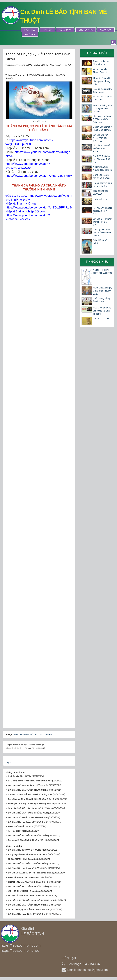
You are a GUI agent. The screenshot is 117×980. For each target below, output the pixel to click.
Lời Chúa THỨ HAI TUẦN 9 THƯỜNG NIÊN (28, 868)
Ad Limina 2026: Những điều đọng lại (103, 168)
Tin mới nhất (97, 53)
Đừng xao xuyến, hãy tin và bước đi (101, 176)
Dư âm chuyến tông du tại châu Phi (102, 185)
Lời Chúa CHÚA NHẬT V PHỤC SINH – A (101, 138)
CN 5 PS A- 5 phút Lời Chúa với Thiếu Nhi (102, 159)
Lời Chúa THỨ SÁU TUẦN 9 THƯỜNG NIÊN (28, 790)
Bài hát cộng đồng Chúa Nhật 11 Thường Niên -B (31, 799)
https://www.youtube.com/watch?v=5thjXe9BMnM (39, 176)
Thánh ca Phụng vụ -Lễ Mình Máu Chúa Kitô (29, 909)
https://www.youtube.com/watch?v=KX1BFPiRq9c (39, 207)
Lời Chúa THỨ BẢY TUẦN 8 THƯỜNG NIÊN (28, 887)
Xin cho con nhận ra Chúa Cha (102, 98)
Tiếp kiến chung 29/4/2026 (100, 192)
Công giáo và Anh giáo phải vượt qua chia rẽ (102, 233)
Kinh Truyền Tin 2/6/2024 (20, 776)
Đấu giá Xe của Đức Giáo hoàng (103, 91)
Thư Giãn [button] (30, 34)
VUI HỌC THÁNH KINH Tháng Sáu (24, 891)
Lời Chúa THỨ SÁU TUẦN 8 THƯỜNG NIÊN (28, 905)
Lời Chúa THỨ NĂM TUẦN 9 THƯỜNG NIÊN (28, 785)
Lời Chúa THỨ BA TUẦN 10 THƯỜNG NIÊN (28, 836)
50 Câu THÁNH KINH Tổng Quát (23, 859)
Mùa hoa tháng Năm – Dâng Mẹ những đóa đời (103, 109)
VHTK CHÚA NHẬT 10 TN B (21, 826)
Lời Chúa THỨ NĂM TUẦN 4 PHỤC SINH (103, 222)
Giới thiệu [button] (30, 30)
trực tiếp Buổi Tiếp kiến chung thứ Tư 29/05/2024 (31, 900)
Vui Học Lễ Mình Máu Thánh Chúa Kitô (26, 896)
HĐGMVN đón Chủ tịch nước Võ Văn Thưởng (102, 311)
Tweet (8, 763)
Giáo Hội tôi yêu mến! (101, 242)
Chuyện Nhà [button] (86, 30)
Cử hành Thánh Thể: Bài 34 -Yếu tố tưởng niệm (30, 794)
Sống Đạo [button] (65, 30)
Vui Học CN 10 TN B (17, 831)
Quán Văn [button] (106, 30)
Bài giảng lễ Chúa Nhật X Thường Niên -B (27, 840)
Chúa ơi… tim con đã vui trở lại (101, 63)
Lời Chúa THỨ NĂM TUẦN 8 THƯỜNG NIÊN (28, 914)
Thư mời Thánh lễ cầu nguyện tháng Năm (101, 81)
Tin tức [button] (47, 30)
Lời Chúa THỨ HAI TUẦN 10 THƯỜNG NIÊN (28, 822)
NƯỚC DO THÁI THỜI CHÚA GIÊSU (102, 272)
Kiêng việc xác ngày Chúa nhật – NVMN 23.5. (102, 291)
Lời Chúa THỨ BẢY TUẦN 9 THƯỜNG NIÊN (28, 813)
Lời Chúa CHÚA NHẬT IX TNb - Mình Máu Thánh (30, 873)
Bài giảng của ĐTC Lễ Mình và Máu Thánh (28, 854)
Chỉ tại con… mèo (101, 318)
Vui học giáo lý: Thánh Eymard (100, 71)
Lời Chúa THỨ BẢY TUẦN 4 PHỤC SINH (102, 149)
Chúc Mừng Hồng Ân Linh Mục (101, 300)
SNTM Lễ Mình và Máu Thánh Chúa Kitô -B (28, 882)
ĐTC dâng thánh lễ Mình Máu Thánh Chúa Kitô (30, 781)
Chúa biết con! (100, 199)
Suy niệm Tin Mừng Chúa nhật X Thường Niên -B (31, 804)
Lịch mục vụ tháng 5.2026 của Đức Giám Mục (102, 119)
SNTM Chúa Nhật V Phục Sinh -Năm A (102, 128)
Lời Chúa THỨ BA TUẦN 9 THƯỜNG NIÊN (27, 864)
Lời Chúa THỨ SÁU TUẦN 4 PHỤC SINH (102, 211)
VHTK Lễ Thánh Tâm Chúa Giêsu (24, 877)
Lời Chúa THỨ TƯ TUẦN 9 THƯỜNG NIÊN (27, 850)
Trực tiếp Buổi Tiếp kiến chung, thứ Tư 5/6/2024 (30, 808)
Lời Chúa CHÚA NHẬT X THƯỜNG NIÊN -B (28, 817)
